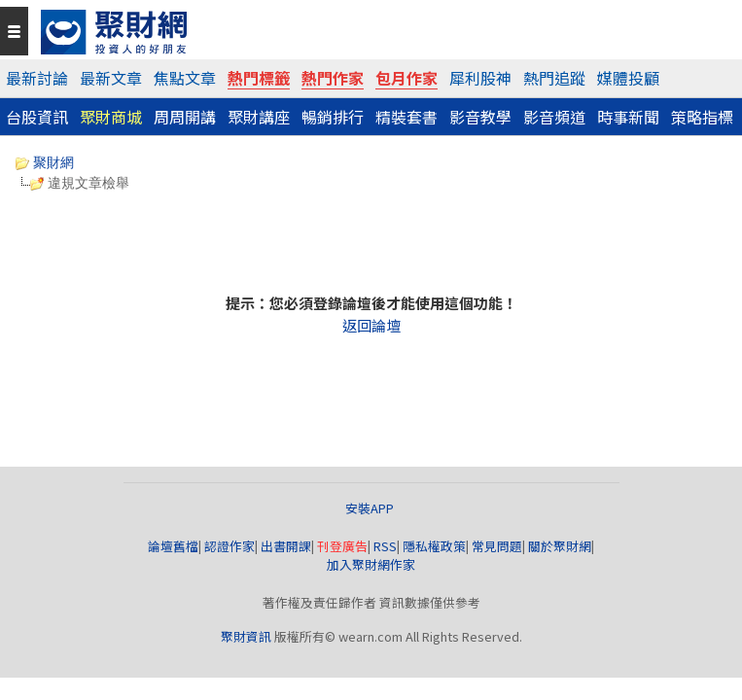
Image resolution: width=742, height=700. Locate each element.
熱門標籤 (259, 78)
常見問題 (497, 546)
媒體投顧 (628, 78)
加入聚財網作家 (371, 564)
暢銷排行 (333, 117)
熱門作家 (333, 78)
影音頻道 (554, 117)
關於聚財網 (560, 546)
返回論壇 (371, 325)
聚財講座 (259, 117)
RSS (385, 546)
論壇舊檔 (173, 546)
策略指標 (702, 117)
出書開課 (286, 546)
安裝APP (371, 508)
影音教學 (480, 117)
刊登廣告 (342, 546)
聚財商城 (111, 117)
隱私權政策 (434, 546)
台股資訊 (37, 117)
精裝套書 (406, 117)
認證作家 (230, 546)
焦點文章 (185, 78)
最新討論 (37, 78)
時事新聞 (628, 117)
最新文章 (111, 78)
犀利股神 (480, 78)
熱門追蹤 (554, 78)
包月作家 (406, 78)
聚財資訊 (246, 636)
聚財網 (45, 162)
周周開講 (185, 117)
